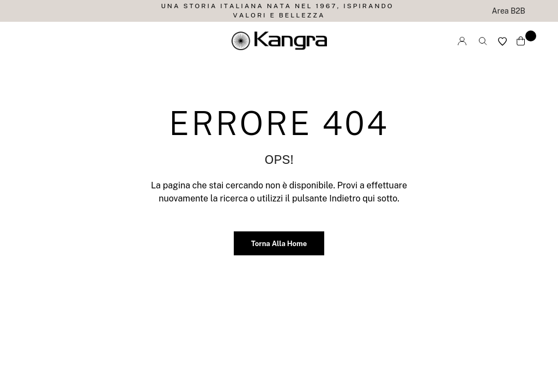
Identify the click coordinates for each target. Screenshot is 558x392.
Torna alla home (279, 244)
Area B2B (509, 11)
